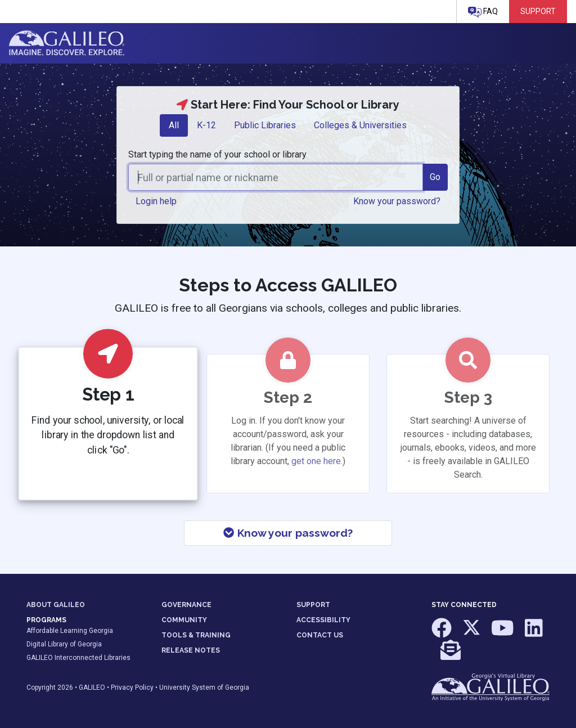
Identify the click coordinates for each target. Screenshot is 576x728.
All (174, 125)
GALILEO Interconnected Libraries (78, 658)
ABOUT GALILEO (56, 605)
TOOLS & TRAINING (196, 635)
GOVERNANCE (186, 605)
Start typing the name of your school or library (217, 154)
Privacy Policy (132, 687)
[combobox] (276, 177)
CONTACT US (320, 635)
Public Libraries (265, 125)
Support (538, 11)
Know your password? (288, 533)
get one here (316, 461)
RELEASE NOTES (191, 650)
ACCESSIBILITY (323, 620)
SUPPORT (313, 605)
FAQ (483, 12)
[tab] (174, 125)
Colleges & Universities (360, 125)
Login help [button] (156, 201)
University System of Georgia (204, 687)
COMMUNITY (184, 620)
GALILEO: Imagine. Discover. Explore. (67, 43)
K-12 (206, 125)
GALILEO (92, 687)
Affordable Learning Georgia (70, 631)
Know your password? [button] (397, 201)
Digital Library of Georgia (64, 644)
